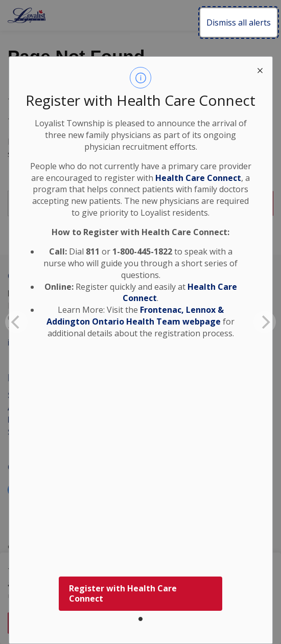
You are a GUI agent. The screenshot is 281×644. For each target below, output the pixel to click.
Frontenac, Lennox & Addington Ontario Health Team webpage (135, 316)
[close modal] (260, 69)
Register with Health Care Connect (123, 594)
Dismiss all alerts (239, 22)
